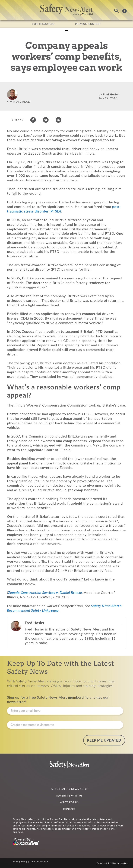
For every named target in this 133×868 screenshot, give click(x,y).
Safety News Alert (66, 10)
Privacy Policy (20, 861)
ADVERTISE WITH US (69, 796)
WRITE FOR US (69, 802)
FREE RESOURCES (43, 24)
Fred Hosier (111, 94)
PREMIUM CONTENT (88, 24)
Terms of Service (39, 861)
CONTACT (69, 809)
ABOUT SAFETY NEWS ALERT (69, 789)
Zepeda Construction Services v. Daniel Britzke (45, 594)
